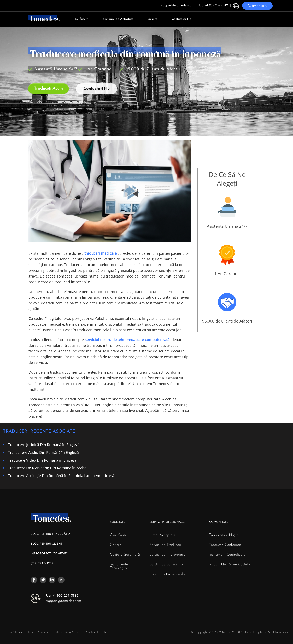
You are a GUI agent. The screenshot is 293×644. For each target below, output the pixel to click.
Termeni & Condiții (39, 632)
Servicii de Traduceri (165, 545)
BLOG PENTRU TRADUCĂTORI (51, 534)
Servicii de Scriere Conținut (171, 565)
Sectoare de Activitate (118, 19)
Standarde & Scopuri (68, 632)
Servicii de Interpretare (167, 555)
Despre (153, 19)
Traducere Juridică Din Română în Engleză (44, 445)
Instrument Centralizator (228, 555)
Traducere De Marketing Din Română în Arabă (47, 468)
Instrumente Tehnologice (119, 566)
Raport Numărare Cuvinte (230, 565)
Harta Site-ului (13, 632)
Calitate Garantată (125, 555)
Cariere (116, 545)
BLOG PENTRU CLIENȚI (47, 544)
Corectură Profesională (167, 574)
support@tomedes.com (63, 601)
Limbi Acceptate (163, 535)
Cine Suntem (120, 535)
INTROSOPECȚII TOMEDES (49, 554)
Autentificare (257, 6)
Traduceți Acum (48, 89)
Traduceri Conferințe (225, 545)
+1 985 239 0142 (62, 596)
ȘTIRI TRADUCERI (42, 563)
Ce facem (82, 19)
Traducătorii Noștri (224, 535)
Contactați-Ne (181, 19)
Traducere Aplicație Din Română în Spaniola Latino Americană (61, 476)
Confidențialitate (96, 632)
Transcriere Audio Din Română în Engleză (43, 452)
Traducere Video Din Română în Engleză (42, 460)
